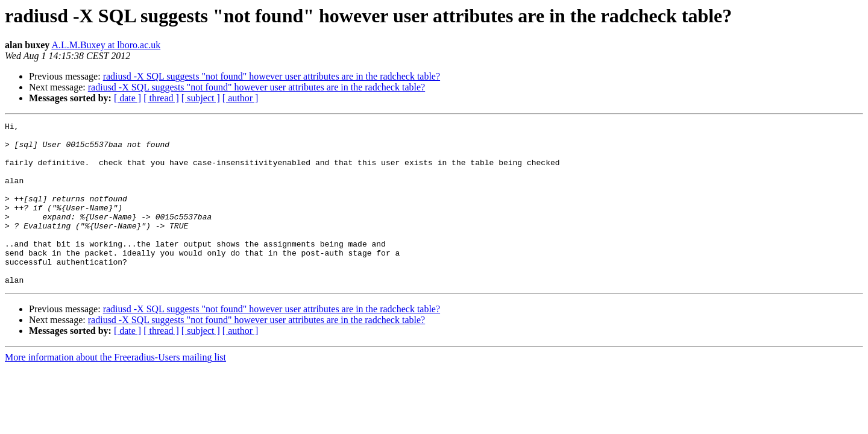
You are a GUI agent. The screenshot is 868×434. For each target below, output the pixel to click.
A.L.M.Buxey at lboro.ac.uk (106, 45)
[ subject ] (201, 98)
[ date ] (127, 98)
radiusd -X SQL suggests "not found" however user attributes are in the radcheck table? (272, 76)
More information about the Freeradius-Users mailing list (115, 390)
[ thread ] (161, 98)
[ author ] (241, 98)
